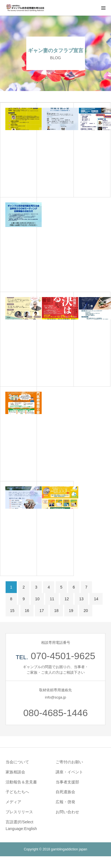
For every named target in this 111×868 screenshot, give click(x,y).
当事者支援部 (67, 782)
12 (67, 599)
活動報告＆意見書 (21, 782)
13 (81, 599)
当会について (17, 762)
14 (96, 599)
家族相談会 (15, 772)
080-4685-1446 (55, 713)
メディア (13, 802)
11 (52, 599)
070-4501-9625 (63, 656)
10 (37, 599)
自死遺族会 (65, 792)
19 (71, 611)
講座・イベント (69, 772)
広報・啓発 (65, 802)
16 (27, 611)
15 (12, 611)
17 (42, 611)
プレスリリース (19, 812)
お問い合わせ (67, 812)
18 (56, 611)
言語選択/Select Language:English (21, 825)
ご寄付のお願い (69, 762)
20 (86, 611)
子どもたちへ (17, 792)
